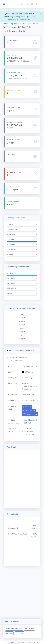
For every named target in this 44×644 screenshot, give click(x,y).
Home (5, 24)
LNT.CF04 (20, 633)
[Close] (41, 14)
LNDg (24, 420)
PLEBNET (27, 423)
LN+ (33, 410)
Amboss (27, 407)
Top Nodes (15, 24)
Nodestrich (33, 420)
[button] (22, 4)
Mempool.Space (30, 414)
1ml (25, 410)
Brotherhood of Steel (14, 629)
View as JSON (28, 395)
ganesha (9, 633)
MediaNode (29, 629)
